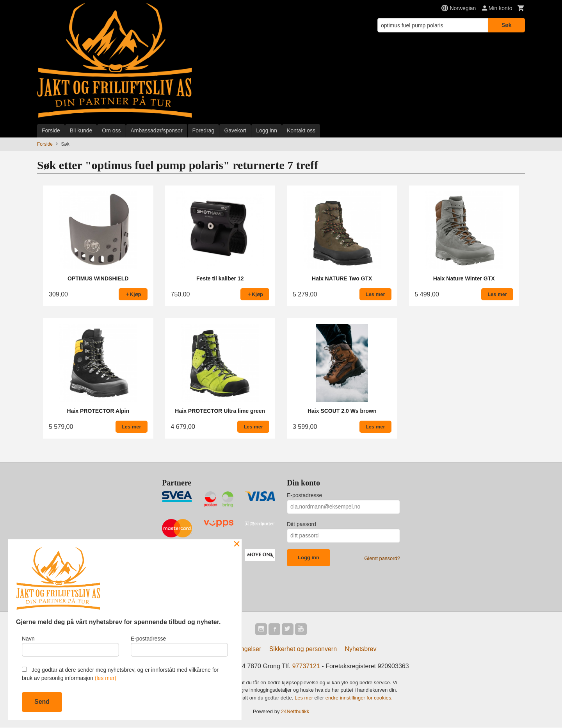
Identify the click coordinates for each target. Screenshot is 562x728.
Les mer (305, 699)
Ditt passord (301, 524)
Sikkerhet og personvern (303, 650)
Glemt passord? (382, 558)
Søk (507, 25)
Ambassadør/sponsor (157, 130)
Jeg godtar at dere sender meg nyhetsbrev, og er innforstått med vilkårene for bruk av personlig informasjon (120, 674)
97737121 (306, 667)
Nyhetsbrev (361, 650)
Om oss (111, 130)
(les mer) (106, 678)
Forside (51, 130)
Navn (70, 645)
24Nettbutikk (295, 713)
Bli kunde (81, 130)
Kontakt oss (301, 130)
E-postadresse (304, 495)
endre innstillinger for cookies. (359, 699)
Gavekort (235, 130)
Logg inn (267, 130)
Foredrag (204, 130)
